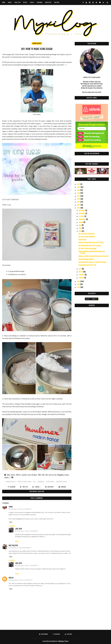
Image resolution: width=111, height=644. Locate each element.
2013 (79, 208)
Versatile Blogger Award (86, 259)
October (82, 216)
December (82, 210)
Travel (32, 2)
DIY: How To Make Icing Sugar (87, 249)
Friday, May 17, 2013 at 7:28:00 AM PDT (27, 531)
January (82, 278)
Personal (40, 2)
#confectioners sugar (24, 482)
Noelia (11, 578)
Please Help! (82, 240)
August (81, 222)
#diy (34, 482)
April (80, 269)
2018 (79, 193)
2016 (79, 199)
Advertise (48, 2)
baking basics (37, 43)
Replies (12, 526)
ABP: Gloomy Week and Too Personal (90, 246)
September (82, 219)
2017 (79, 196)
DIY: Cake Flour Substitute (87, 234)
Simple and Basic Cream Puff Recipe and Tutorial (93, 256)
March (81, 272)
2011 (79, 284)
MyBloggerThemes (64, 641)
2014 (79, 205)
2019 (79, 190)
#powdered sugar (61, 482)
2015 (79, 202)
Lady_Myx (19, 529)
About (10, 2)
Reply (11, 522)
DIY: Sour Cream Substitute (87, 237)
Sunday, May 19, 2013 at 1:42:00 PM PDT (21, 580)
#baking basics (11, 482)
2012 (79, 281)
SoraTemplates (53, 641)
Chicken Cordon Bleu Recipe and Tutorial (91, 243)
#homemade (41, 482)
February (82, 275)
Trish (11, 507)
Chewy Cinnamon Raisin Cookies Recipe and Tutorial (92, 252)
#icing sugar (50, 482)
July (80, 225)
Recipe (25, 2)
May (80, 231)
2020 (79, 187)
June (80, 228)
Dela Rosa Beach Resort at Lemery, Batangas (92, 262)
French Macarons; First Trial (87, 265)
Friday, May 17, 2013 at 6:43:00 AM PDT (21, 548)
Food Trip (18, 2)
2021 (79, 184)
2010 (79, 287)
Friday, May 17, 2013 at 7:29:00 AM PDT (27, 566)
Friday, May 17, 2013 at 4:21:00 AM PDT (21, 509)
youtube (57, 2)
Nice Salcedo (13, 545)
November (82, 213)
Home (4, 2)
